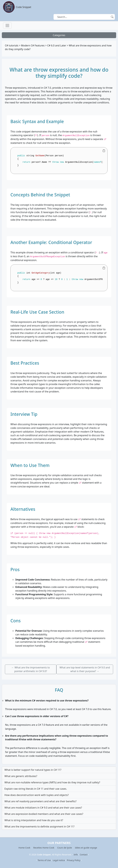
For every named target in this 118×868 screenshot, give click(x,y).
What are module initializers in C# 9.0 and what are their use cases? (43, 808)
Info (76, 855)
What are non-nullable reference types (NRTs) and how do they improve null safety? (52, 782)
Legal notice (59, 860)
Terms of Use (44, 860)
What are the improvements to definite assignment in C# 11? (39, 827)
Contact (84, 855)
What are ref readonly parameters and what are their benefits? (40, 801)
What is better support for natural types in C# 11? (33, 770)
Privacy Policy (74, 860)
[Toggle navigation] (7, 26)
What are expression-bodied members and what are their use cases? (44, 814)
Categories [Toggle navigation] (59, 35)
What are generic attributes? (21, 776)
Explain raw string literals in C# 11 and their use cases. (36, 789)
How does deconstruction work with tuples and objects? (37, 795)
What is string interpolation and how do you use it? (34, 820)
